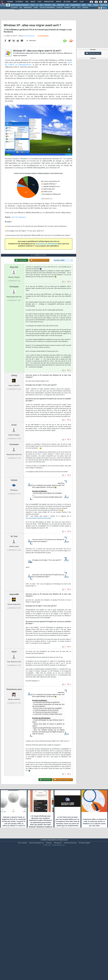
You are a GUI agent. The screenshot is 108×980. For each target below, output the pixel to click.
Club (81, 2)
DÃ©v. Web (61, 5)
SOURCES (60, 8)
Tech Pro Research (19, 235)
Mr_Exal (14, 591)
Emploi (59, 2)
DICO (79, 8)
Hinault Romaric (29, 54)
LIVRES (36, 8)
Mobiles (96, 5)
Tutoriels (19, 2)
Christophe (14, 341)
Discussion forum (93, 53)
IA (37, 5)
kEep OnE (14, 321)
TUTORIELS (14, 8)
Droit (75, 2)
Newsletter (49, 2)
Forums (10, 2)
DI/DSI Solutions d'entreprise (20, 5)
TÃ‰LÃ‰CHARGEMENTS (47, 8)
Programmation (75, 5)
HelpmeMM (14, 648)
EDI (67, 5)
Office (90, 5)
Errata (14, 479)
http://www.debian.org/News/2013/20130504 (38, 572)
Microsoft (48, 5)
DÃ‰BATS (67, 8)
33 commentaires (43, 54)
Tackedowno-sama (14, 743)
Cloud (32, 5)
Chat (40, 2)
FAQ (27, 2)
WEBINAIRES (28, 8)
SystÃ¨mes (104, 5)
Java (54, 5)
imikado (14, 534)
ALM (41, 5)
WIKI (74, 8)
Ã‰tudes (67, 2)
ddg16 (14, 706)
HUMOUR (85, 8)
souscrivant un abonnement (47, 262)
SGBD (84, 5)
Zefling (14, 430)
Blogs (33, 2)
